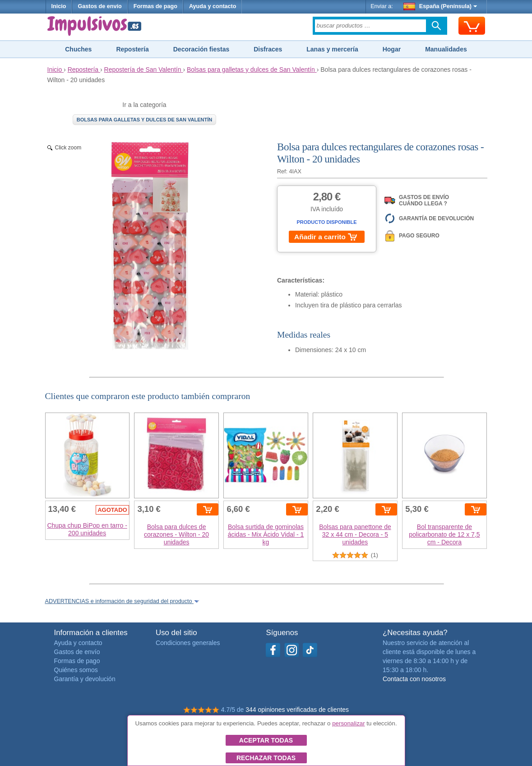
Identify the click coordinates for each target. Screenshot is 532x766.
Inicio (59, 6)
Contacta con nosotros (414, 679)
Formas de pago (155, 6)
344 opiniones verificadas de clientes (297, 710)
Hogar (392, 49)
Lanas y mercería (332, 49)
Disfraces (268, 49)
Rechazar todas (266, 758)
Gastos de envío (99, 6)
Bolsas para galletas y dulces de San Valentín (145, 120)
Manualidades (446, 49)
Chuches (78, 49)
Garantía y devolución (85, 679)
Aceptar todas (266, 740)
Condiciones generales (188, 643)
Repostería (132, 49)
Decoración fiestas (201, 49)
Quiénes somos (76, 670)
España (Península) (440, 6)
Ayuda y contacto (213, 6)
